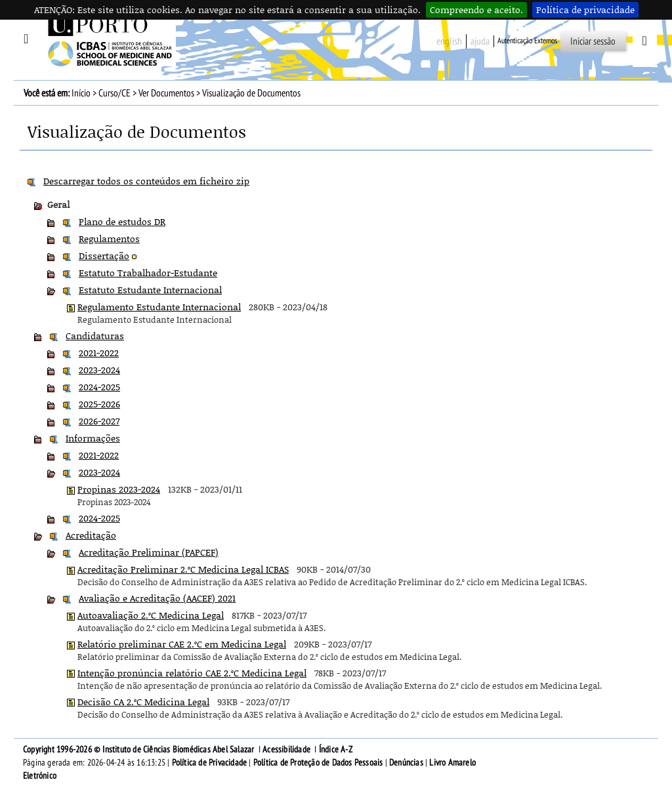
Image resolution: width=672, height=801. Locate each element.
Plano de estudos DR (122, 221)
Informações (93, 438)
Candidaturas (95, 336)
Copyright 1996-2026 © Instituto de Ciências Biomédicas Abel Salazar (140, 750)
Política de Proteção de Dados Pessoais (318, 763)
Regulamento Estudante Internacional (159, 307)
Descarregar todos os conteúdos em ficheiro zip (146, 181)
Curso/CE (115, 93)
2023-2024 (99, 370)
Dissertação (104, 256)
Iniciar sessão (593, 41)
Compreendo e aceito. (476, 10)
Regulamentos (109, 238)
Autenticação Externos (527, 41)
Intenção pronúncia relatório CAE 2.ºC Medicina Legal (192, 673)
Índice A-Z (336, 750)
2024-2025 (99, 387)
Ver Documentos (166, 93)
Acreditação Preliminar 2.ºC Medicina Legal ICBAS (183, 569)
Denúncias (406, 763)
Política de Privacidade (210, 763)
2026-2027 (99, 421)
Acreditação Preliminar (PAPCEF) (149, 552)
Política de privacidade (585, 10)
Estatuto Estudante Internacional (150, 290)
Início (81, 93)
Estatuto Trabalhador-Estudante (148, 273)
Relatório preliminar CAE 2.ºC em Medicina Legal (182, 644)
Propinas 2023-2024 (119, 489)
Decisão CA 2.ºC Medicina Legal (143, 702)
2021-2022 (99, 353)
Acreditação (91, 535)
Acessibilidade (286, 750)
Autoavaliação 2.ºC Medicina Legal (151, 615)
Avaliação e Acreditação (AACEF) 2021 (157, 598)
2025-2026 (99, 404)
